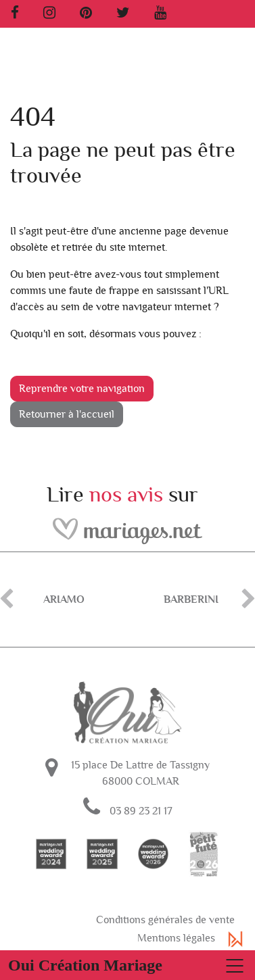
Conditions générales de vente (165, 920)
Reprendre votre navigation (82, 389)
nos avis (126, 495)
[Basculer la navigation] (127, 965)
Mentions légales (176, 938)
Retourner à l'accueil (67, 414)
